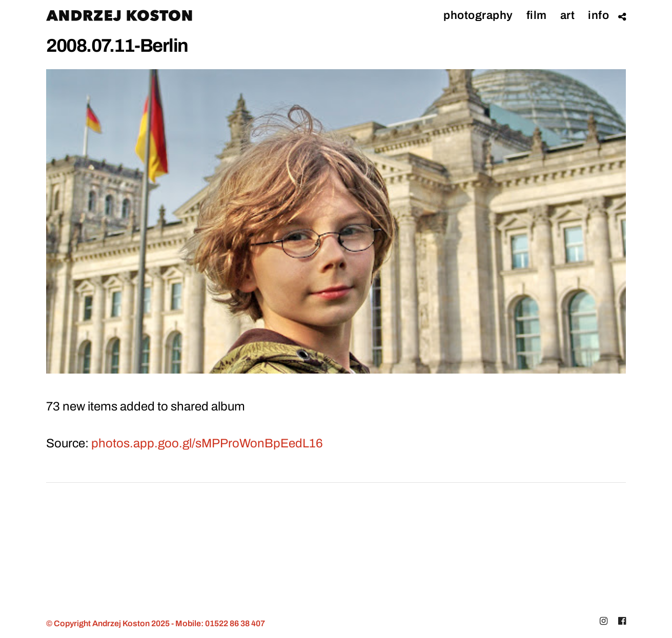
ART (568, 16)
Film (537, 16)
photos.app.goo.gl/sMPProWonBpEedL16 (207, 443)
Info (598, 16)
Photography (478, 16)
